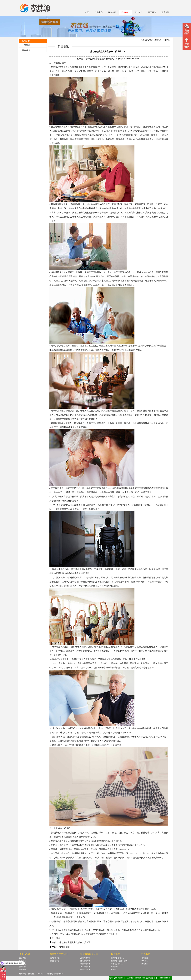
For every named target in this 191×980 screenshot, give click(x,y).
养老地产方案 (85, 970)
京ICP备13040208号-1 (117, 978)
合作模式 (139, 12)
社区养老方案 (85, 967)
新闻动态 (158, 40)
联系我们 (145, 961)
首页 (151, 40)
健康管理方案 (85, 961)
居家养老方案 (85, 958)
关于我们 (152, 12)
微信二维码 (187, 29)
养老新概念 (64, 947)
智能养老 (114, 967)
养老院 (113, 970)
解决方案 (112, 12)
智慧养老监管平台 (118, 958)
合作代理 (23, 970)
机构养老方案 (85, 964)
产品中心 (99, 12)
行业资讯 (26, 50)
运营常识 (165, 12)
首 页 (87, 12)
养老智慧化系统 (117, 964)
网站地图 (145, 964)
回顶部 (187, 43)
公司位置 (145, 958)
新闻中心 (23, 961)
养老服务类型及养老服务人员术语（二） (78, 942)
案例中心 (125, 12)
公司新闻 (26, 45)
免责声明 (23, 974)
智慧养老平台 (55, 958)
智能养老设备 (55, 961)
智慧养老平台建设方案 (119, 961)
